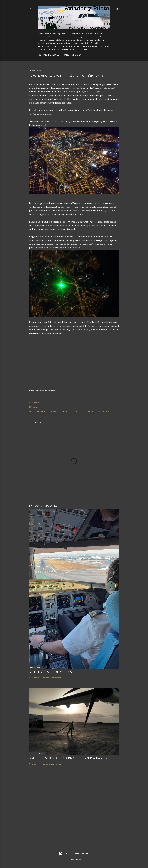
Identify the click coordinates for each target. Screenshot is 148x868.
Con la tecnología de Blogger (74, 853)
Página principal (50, 55)
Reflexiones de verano (52, 672)
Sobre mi (69, 55)
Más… (80, 55)
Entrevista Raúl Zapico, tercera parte (68, 758)
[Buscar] (117, 9)
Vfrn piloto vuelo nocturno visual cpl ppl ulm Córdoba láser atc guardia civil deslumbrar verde (71, 411)
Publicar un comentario (52, 678)
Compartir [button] (34, 403)
